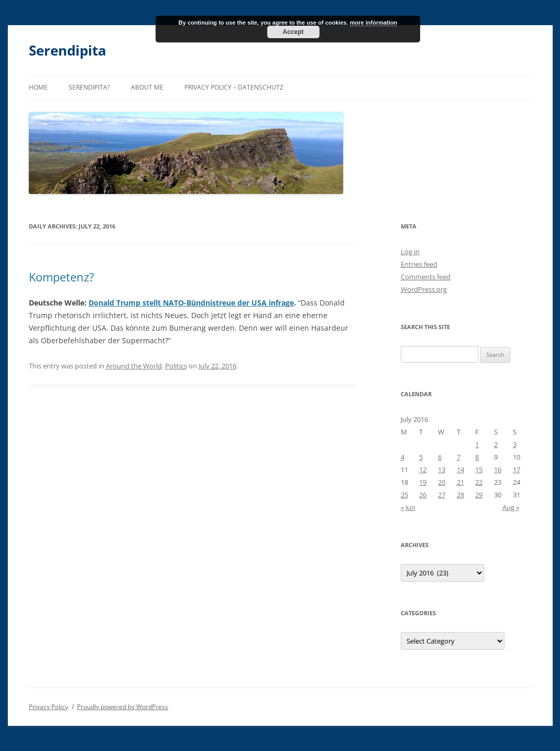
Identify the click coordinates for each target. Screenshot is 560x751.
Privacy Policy (48, 707)
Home (38, 87)
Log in (410, 252)
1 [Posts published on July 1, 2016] (477, 444)
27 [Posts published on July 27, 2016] (442, 495)
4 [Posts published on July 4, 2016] (403, 457)
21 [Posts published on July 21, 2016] (460, 482)
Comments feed (426, 277)
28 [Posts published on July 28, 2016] (460, 495)
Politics (176, 366)
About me (147, 87)
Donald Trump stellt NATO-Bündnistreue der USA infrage (191, 303)
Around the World (134, 366)
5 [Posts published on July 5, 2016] (421, 457)
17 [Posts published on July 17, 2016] (517, 470)
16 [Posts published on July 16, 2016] (498, 470)
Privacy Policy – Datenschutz (234, 87)
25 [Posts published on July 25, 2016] (404, 495)
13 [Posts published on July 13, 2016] (442, 470)
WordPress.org (424, 289)
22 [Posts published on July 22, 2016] (479, 482)
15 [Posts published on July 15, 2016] (479, 470)
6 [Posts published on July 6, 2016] (440, 457)
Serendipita (68, 50)
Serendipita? (89, 87)
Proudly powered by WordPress (123, 707)
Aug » (511, 507)
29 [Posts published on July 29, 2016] (479, 495)
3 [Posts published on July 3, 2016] (515, 444)
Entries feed (419, 264)
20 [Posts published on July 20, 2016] (442, 482)
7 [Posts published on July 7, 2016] (459, 457)
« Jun (408, 507)
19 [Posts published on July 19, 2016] (423, 482)
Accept (293, 32)
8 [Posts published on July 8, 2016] (477, 457)
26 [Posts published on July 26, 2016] (423, 495)
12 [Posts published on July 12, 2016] (423, 470)
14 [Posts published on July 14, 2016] (460, 470)
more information (374, 23)
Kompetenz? (62, 277)
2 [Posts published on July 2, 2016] (496, 444)
